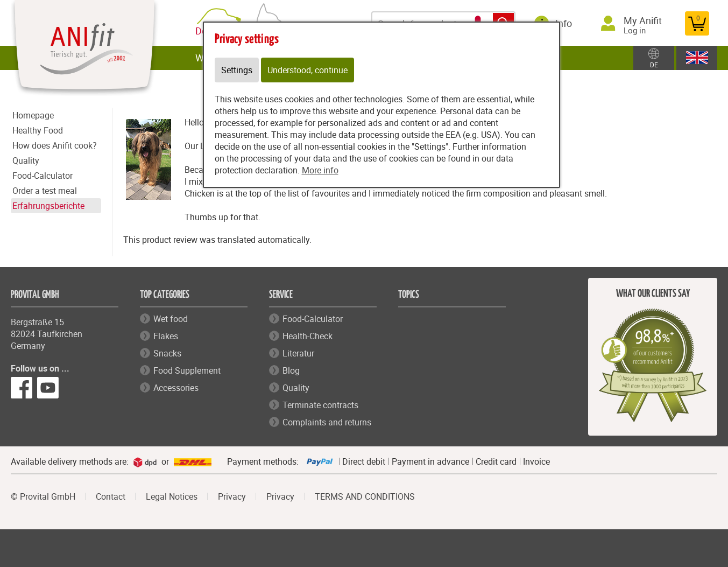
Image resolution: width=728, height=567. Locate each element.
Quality (26, 160)
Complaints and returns (327, 422)
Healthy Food (38, 130)
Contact (111, 496)
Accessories (176, 388)
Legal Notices (172, 496)
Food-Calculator (43, 176)
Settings (237, 70)
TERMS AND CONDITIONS (365, 496)
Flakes (166, 336)
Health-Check (308, 336)
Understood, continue (308, 70)
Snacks (167, 353)
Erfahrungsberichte (48, 206)
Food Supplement (187, 370)
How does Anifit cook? (55, 145)
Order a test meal (45, 191)
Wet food (171, 319)
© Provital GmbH (43, 496)
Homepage (33, 115)
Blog (291, 370)
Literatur (298, 353)
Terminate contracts (320, 405)
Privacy (232, 496)
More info (320, 170)
